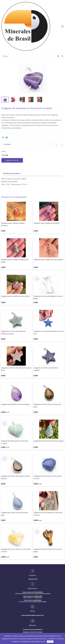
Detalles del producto (12, 142)
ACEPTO (50, 642)
